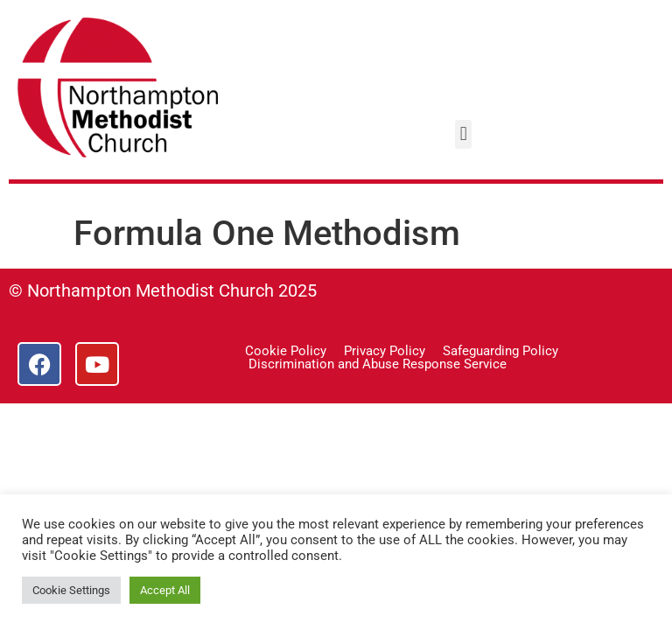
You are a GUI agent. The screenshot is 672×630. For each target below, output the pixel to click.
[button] (463, 134)
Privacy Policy (385, 351)
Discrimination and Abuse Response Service (378, 364)
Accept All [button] (165, 590)
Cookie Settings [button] (71, 590)
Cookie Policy (286, 351)
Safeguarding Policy (500, 351)
